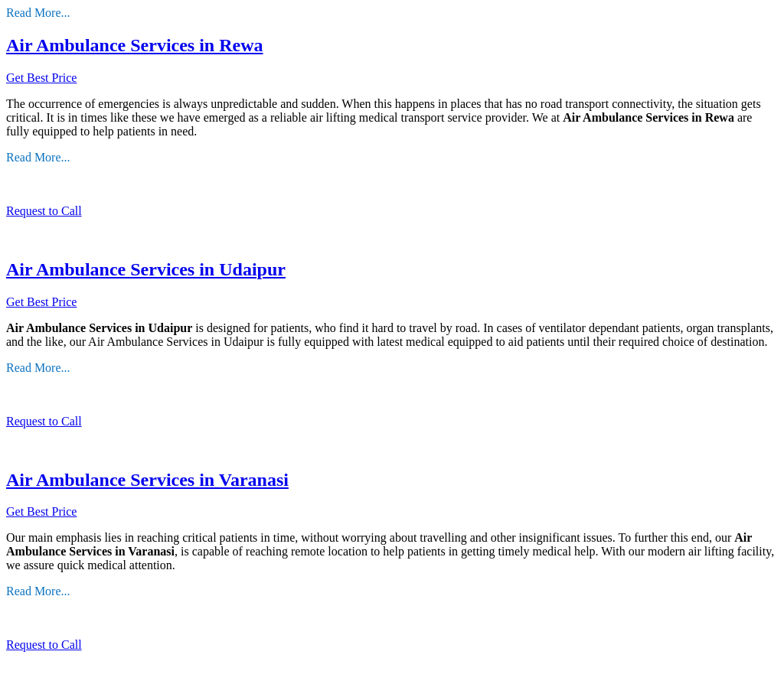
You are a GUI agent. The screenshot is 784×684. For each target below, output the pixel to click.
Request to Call (44, 211)
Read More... (38, 13)
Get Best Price (41, 78)
